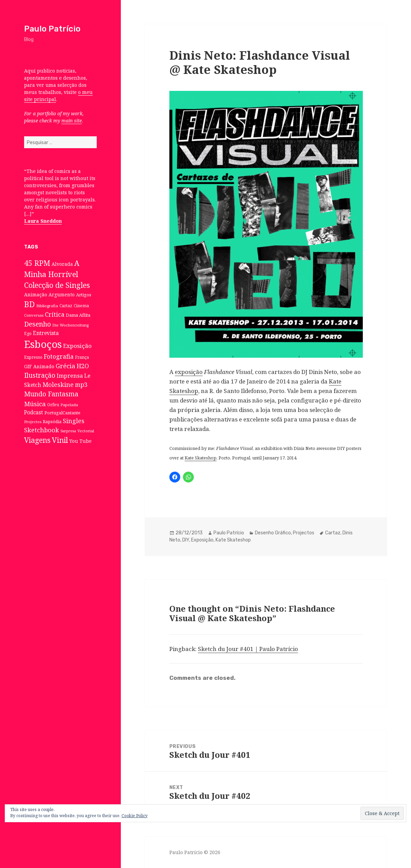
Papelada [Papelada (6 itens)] (69, 405)
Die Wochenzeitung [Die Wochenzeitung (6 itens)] (70, 325)
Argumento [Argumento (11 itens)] (62, 294)
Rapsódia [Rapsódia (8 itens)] (52, 422)
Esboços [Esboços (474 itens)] (43, 344)
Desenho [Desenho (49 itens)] (38, 324)
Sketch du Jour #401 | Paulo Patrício (248, 649)
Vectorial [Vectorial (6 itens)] (86, 431)
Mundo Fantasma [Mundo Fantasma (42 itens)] (51, 394)
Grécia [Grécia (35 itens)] (66, 366)
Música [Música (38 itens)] (35, 404)
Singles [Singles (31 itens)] (74, 421)
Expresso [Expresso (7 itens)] (33, 357)
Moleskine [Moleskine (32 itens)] (58, 384)
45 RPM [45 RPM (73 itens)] (37, 263)
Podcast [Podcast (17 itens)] (34, 412)
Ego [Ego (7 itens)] (28, 333)
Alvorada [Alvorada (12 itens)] (62, 264)
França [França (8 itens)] (82, 357)
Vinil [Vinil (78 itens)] (60, 440)
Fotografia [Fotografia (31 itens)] (59, 356)
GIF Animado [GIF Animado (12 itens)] (39, 366)
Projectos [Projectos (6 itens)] (33, 422)
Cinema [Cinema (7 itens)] (81, 305)
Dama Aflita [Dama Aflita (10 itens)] (78, 315)
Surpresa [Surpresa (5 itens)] (68, 431)
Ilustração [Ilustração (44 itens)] (40, 375)
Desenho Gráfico (273, 533)
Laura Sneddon (43, 221)
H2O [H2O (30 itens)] (83, 366)
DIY (186, 540)
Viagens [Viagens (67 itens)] (37, 440)
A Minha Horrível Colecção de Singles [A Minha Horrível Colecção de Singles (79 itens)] (57, 274)
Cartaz (333, 533)
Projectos (304, 533)
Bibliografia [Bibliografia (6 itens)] (47, 306)
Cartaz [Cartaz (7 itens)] (66, 305)
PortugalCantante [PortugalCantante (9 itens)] (62, 413)
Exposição (202, 540)
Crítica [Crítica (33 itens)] (55, 314)
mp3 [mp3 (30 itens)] (81, 384)
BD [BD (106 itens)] (30, 304)
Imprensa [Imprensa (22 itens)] (70, 376)
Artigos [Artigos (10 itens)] (84, 295)
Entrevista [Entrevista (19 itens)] (46, 333)
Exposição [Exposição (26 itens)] (77, 346)
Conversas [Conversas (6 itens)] (34, 315)
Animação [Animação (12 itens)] (36, 294)
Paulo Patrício (52, 29)
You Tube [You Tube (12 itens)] (80, 441)
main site (72, 121)
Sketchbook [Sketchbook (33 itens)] (42, 430)
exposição (189, 372)
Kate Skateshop (201, 458)
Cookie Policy (135, 816)
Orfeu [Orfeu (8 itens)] (53, 405)
